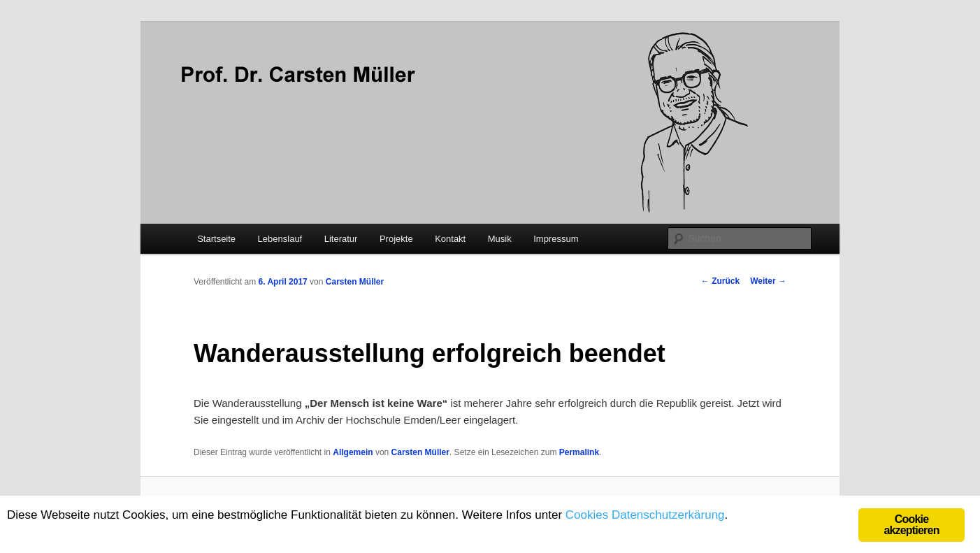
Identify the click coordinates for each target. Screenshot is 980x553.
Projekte (396, 239)
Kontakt (450, 239)
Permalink (579, 452)
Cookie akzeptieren (911, 525)
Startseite (216, 239)
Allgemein (353, 452)
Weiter (768, 281)
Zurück (720, 281)
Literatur (341, 239)
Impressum (556, 239)
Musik (500, 239)
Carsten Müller (355, 282)
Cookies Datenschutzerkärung (645, 515)
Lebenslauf (280, 239)
